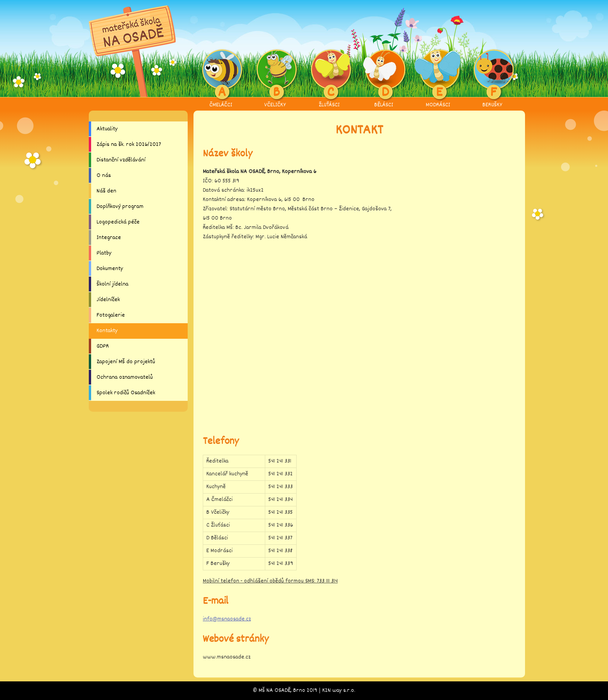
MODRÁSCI (438, 79)
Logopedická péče (118, 222)
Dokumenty (110, 269)
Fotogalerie (111, 315)
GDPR (103, 346)
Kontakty (107, 331)
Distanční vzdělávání (121, 160)
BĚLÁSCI (384, 79)
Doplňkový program (120, 207)
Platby (104, 253)
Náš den (106, 191)
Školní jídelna (112, 284)
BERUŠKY (492, 79)
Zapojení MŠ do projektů (126, 362)
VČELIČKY (275, 79)
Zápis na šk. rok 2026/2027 (129, 145)
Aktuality (107, 129)
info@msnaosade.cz (227, 619)
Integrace (109, 238)
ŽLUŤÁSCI (329, 79)
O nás (104, 176)
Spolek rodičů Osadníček (126, 393)
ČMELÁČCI (221, 79)
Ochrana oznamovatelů (125, 377)
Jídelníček (108, 300)
